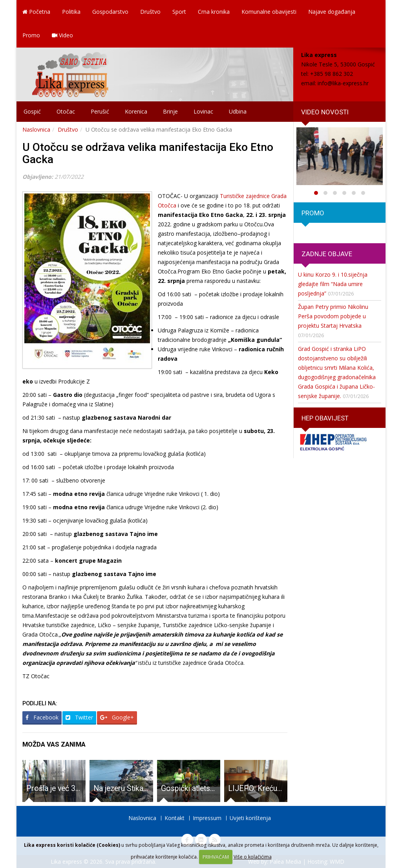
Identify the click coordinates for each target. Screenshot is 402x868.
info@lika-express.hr (343, 83)
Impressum (207, 818)
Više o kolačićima (253, 857)
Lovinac (203, 111)
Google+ (117, 717)
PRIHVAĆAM (216, 857)
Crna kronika (214, 12)
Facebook (42, 717)
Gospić (32, 111)
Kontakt (175, 818)
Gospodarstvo (110, 12)
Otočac (66, 111)
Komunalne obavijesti (269, 12)
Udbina (238, 111)
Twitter (79, 717)
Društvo (150, 12)
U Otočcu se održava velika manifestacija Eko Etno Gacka (148, 153)
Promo (31, 35)
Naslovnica (36, 129)
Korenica (136, 111)
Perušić (100, 111)
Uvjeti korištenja (250, 818)
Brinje (170, 111)
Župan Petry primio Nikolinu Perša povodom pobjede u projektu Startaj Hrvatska (333, 316)
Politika (71, 12)
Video (62, 35)
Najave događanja (332, 12)
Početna (36, 12)
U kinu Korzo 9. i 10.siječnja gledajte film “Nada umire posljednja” (333, 284)
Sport (179, 12)
